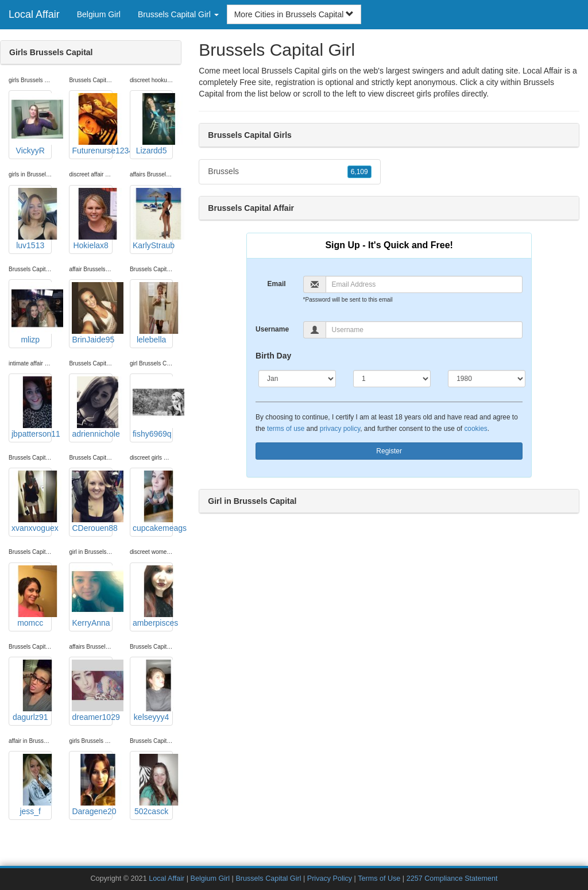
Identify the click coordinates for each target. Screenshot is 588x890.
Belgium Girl (99, 14)
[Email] (424, 284)
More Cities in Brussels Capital (294, 14)
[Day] (392, 379)
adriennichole (92, 407)
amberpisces (153, 596)
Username (272, 329)
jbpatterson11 (32, 407)
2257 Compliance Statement (452, 879)
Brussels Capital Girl (268, 879)
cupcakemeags (153, 502)
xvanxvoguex (32, 502)
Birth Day (273, 356)
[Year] (487, 379)
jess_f (32, 785)
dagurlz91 (32, 691)
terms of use (286, 429)
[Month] (297, 379)
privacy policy (340, 429)
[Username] (424, 330)
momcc (32, 596)
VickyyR (32, 124)
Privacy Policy (330, 879)
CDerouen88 (92, 502)
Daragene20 (92, 785)
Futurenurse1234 (92, 124)
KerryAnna (92, 596)
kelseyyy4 (153, 691)
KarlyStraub (153, 219)
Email (277, 284)
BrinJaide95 (92, 313)
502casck (153, 785)
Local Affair (34, 14)
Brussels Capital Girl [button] (178, 14)
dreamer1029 (92, 691)
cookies (475, 429)
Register (389, 451)
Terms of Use (379, 879)
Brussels (289, 172)
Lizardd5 (153, 124)
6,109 (359, 172)
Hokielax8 (92, 219)
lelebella (153, 313)
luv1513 (32, 219)
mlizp (32, 313)
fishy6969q (153, 407)
